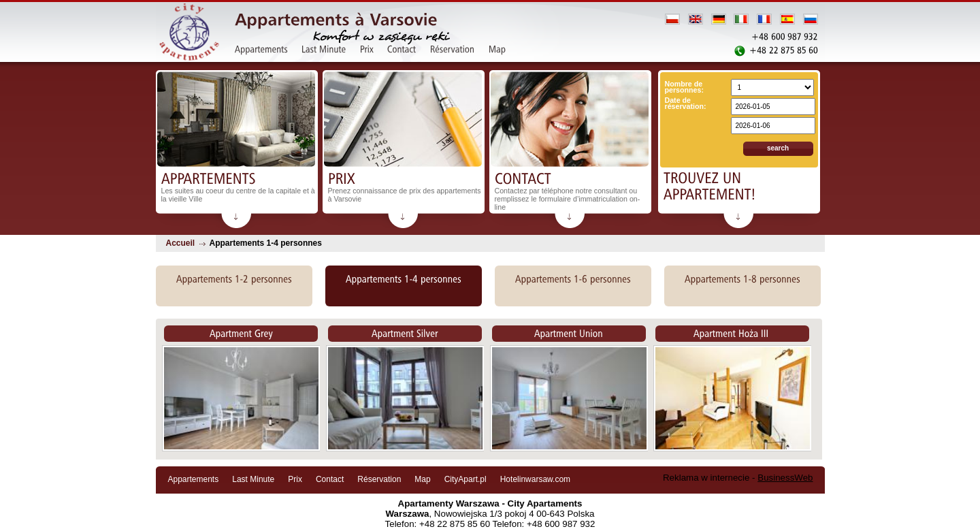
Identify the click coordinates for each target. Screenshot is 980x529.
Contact (330, 479)
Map (422, 479)
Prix (295, 479)
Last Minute (253, 479)
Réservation (379, 479)
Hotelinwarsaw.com (535, 479)
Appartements (194, 479)
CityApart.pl (465, 479)
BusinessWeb (785, 478)
